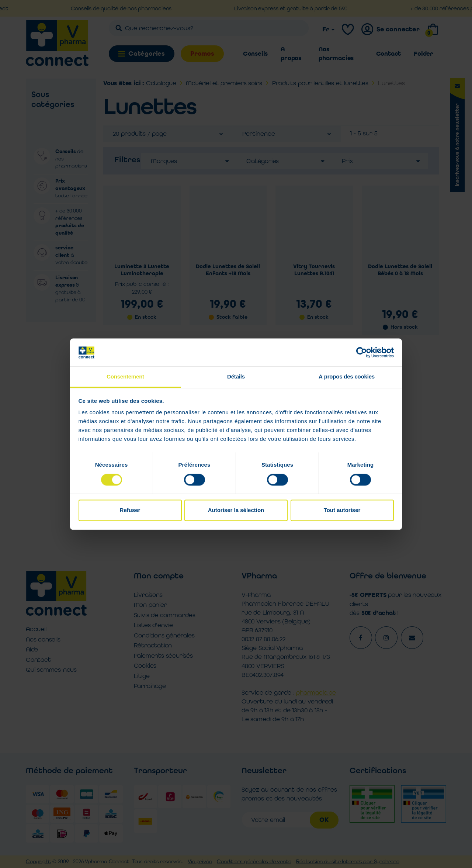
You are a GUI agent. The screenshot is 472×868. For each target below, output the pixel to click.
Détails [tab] (236, 377)
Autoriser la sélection (236, 510)
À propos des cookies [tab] (347, 377)
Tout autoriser (342, 510)
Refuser (130, 510)
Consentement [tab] (125, 377)
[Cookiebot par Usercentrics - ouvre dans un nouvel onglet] (362, 352)
